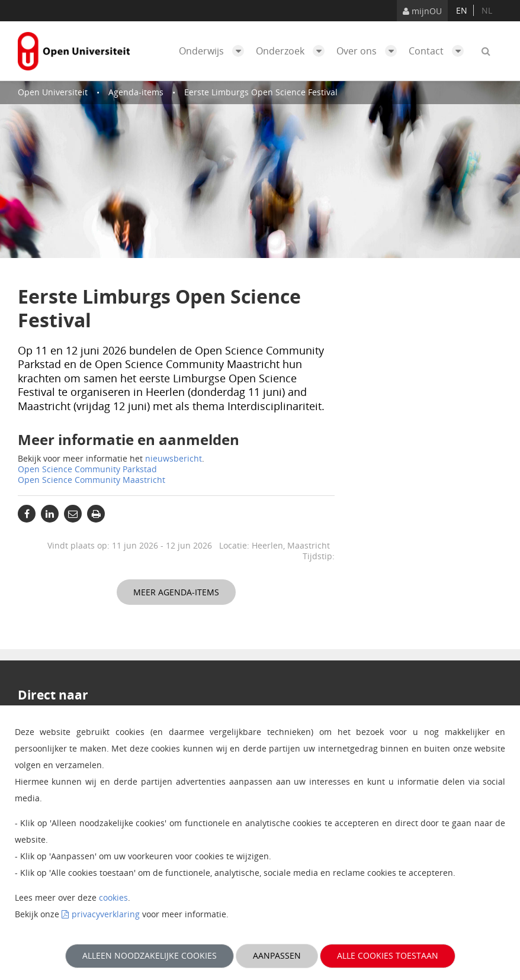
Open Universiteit (53, 92)
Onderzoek (293, 51)
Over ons (370, 51)
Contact (439, 51)
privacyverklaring (106, 914)
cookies (113, 897)
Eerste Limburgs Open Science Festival (261, 92)
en (462, 10)
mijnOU (422, 11)
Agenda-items (136, 92)
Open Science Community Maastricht (92, 480)
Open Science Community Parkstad (87, 469)
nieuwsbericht (174, 458)
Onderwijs (214, 51)
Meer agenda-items (176, 592)
